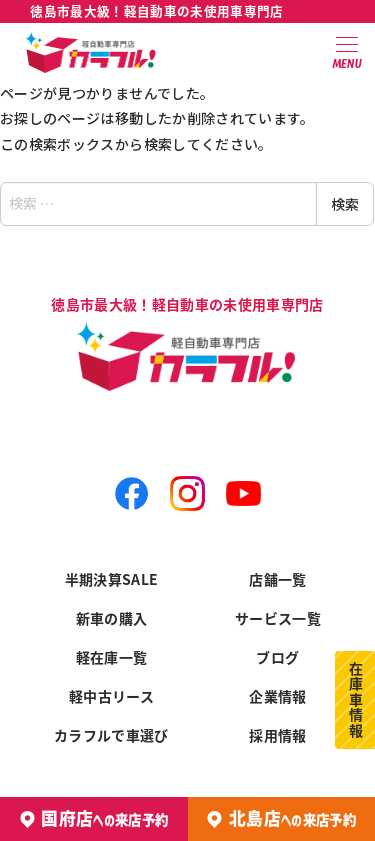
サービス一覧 (278, 618)
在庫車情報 (356, 700)
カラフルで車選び (111, 735)
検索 (345, 204)
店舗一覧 (277, 579)
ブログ (277, 657)
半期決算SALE (112, 579)
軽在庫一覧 (112, 657)
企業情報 (277, 696)
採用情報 (277, 735)
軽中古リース (111, 696)
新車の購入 (112, 618)
